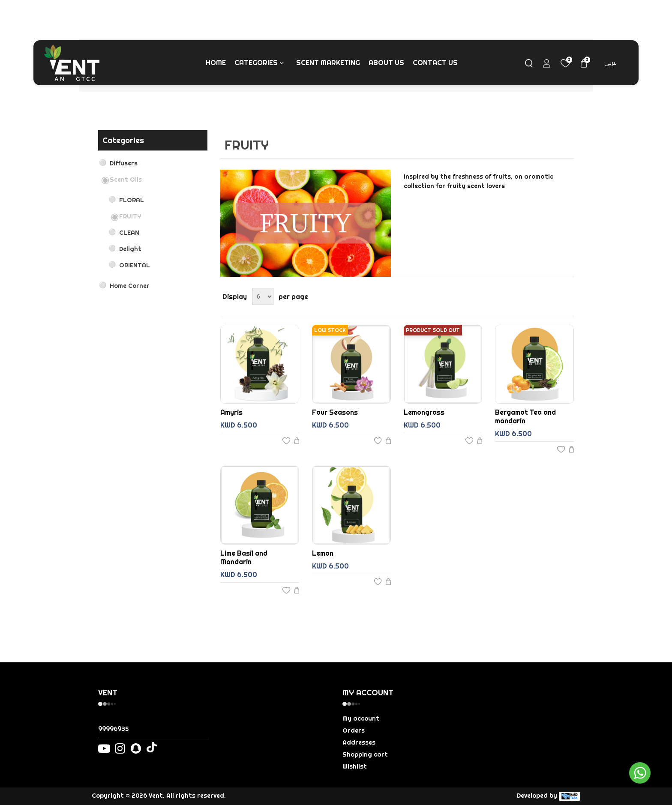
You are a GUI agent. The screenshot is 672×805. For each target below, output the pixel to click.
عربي (610, 63)
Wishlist (355, 766)
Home (216, 63)
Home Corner (130, 286)
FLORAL (132, 200)
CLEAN (129, 233)
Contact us (435, 63)
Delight (130, 249)
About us (386, 63)
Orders (354, 730)
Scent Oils (126, 180)
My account (361, 718)
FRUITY (130, 216)
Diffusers (124, 163)
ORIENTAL (135, 265)
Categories (260, 63)
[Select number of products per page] (263, 296)
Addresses (359, 742)
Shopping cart (365, 754)
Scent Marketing (328, 63)
